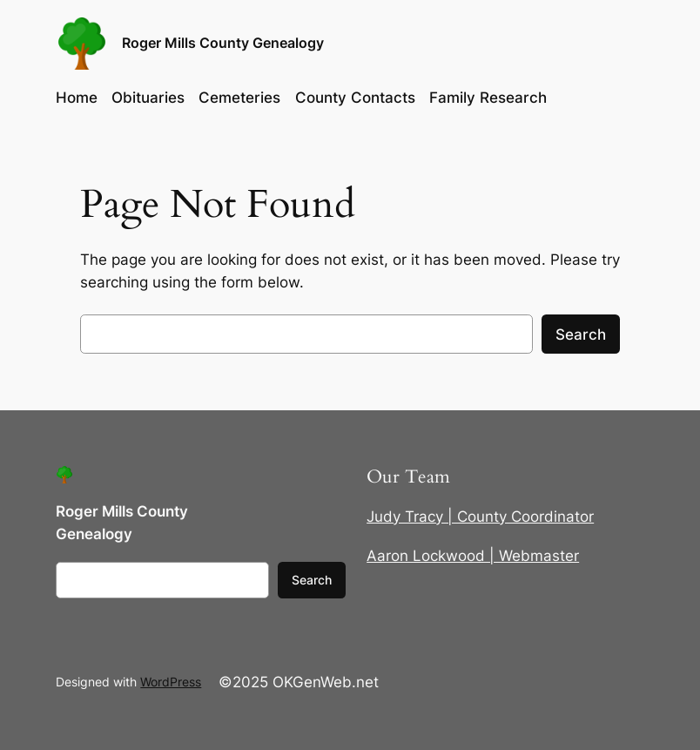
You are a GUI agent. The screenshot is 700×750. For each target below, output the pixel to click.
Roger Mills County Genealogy (223, 43)
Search (581, 334)
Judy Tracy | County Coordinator (480, 517)
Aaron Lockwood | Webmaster (473, 556)
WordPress (171, 682)
